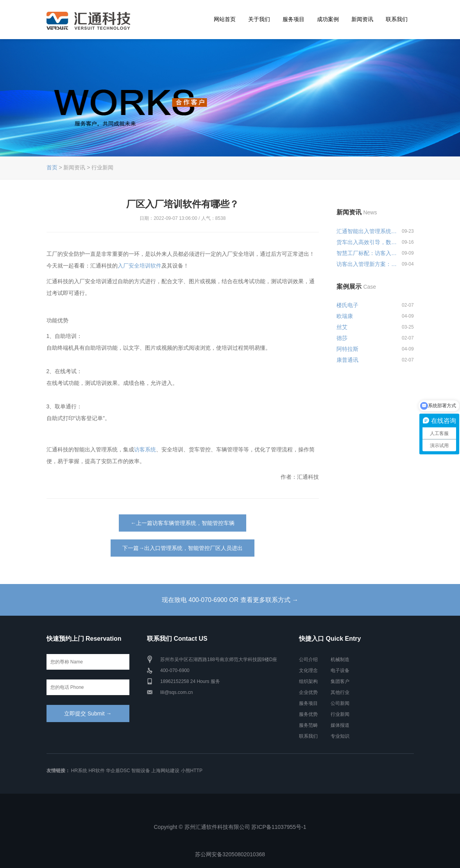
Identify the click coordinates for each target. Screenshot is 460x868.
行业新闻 (340, 714)
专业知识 (340, 736)
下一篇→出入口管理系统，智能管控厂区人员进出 (183, 548)
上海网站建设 (165, 771)
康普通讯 (347, 360)
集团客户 (340, 681)
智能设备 (141, 771)
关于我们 (259, 19)
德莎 (342, 338)
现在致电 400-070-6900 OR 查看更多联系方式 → (230, 600)
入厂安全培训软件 (140, 266)
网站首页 (225, 19)
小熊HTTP (192, 771)
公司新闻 (340, 703)
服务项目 (294, 19)
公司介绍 (308, 660)
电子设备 (340, 670)
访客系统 (145, 449)
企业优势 (308, 692)
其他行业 (340, 692)
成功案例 (328, 19)
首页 (52, 167)
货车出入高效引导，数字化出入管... (367, 242)
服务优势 (308, 714)
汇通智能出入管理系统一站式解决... (367, 231)
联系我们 (397, 19)
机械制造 (340, 660)
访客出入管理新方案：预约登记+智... (367, 264)
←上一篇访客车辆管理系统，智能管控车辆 (183, 523)
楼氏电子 (347, 305)
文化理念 (308, 670)
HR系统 (79, 771)
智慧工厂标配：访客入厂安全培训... (367, 253)
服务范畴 (308, 725)
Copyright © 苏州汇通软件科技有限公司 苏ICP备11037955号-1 (230, 827)
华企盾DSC (118, 771)
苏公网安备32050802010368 (230, 854)
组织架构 (308, 681)
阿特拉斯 (347, 349)
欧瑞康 (345, 316)
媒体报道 (340, 725)
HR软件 (97, 771)
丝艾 (342, 327)
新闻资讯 (362, 19)
